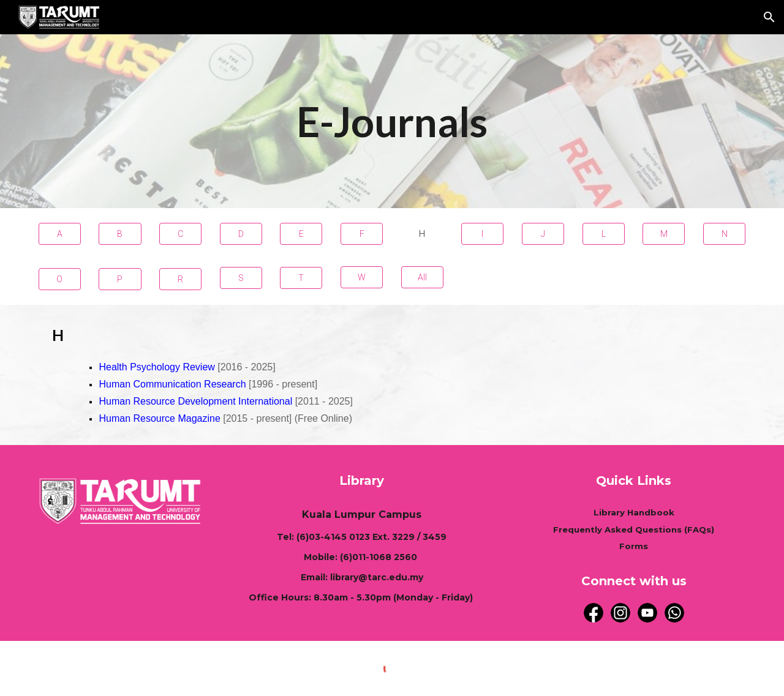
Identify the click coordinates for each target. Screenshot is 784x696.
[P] (120, 279)
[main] (392, 121)
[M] (664, 234)
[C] (180, 234)
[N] (724, 234)
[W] (362, 277)
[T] (301, 278)
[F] (362, 234)
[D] (241, 234)
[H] (422, 234)
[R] (180, 279)
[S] (241, 278)
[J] (543, 234)
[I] (482, 234)
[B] (120, 234)
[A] (60, 234)
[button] (769, 17)
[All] (422, 277)
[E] (301, 234)
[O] (60, 279)
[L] (604, 234)
